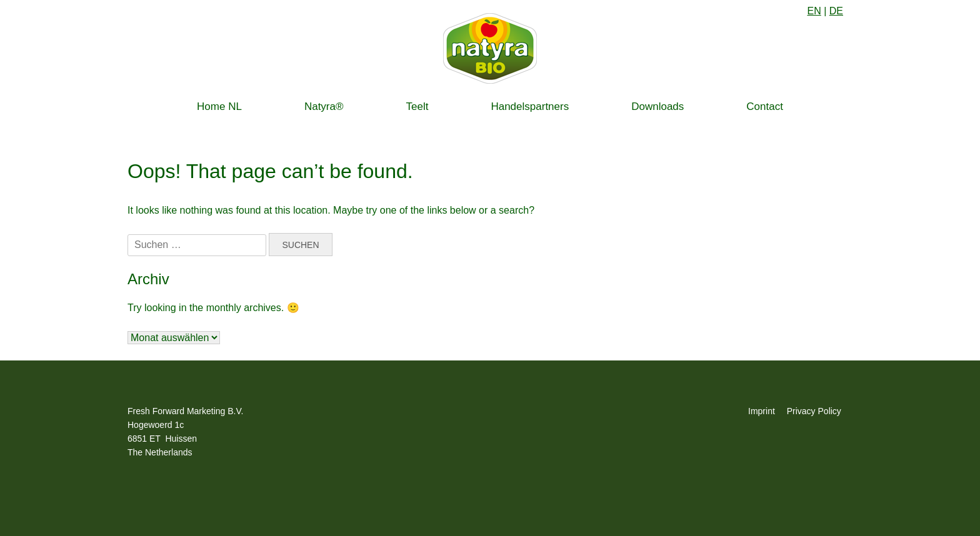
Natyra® (324, 107)
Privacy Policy (814, 411)
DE (836, 11)
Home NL (219, 107)
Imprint (762, 411)
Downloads (657, 107)
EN (814, 11)
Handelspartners (530, 107)
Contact (765, 107)
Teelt (417, 107)
